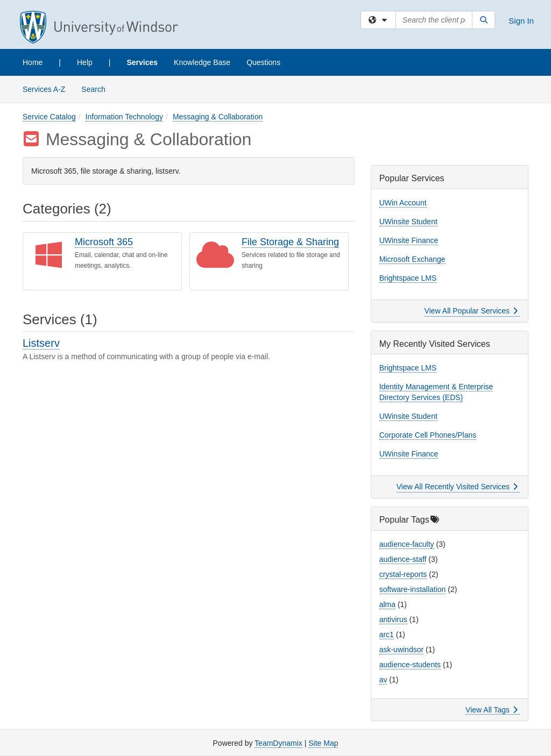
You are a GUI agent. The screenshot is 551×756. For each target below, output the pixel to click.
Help (85, 62)
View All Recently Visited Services (457, 487)
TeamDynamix (278, 743)
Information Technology (125, 117)
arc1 (387, 634)
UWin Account (403, 203)
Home (33, 62)
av (383, 680)
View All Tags (492, 710)
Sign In (521, 21)
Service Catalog (49, 117)
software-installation (413, 589)
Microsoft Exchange (412, 259)
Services (142, 62)
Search (97, 88)
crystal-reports (403, 574)
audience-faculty (407, 544)
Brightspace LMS (408, 278)
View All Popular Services (471, 311)
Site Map (323, 743)
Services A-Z (44, 89)
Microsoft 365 (104, 242)
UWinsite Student (408, 222)
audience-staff (403, 559)
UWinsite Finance (409, 240)
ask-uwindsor (401, 650)
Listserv (41, 343)
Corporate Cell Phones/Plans (428, 435)
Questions (263, 62)
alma (387, 604)
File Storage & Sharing (290, 242)
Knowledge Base (202, 62)
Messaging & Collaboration (218, 117)
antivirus (393, 619)
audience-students (410, 665)
